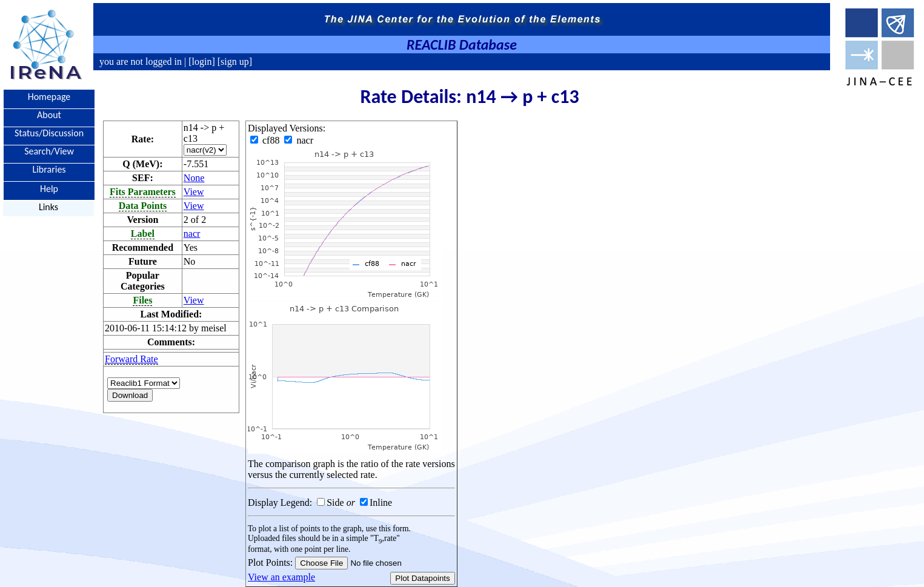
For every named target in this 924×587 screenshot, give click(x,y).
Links (48, 207)
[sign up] (234, 61)
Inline (381, 502)
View (194, 192)
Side (335, 502)
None (194, 178)
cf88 (266, 140)
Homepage (49, 97)
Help (49, 188)
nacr (192, 234)
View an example (281, 577)
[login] (202, 61)
